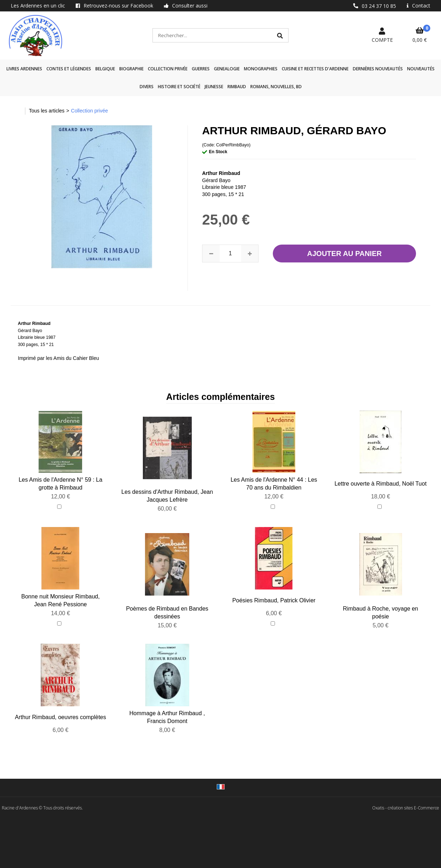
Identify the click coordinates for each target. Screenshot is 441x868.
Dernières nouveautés (378, 69)
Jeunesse (214, 87)
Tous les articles (47, 111)
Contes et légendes (69, 69)
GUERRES (201, 69)
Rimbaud (237, 87)
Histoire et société (179, 87)
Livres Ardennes (24, 69)
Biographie (131, 69)
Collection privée (168, 69)
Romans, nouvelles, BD (276, 87)
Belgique (105, 69)
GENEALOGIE (227, 69)
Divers (147, 87)
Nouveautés (421, 69)
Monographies (261, 69)
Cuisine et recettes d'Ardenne (315, 69)
